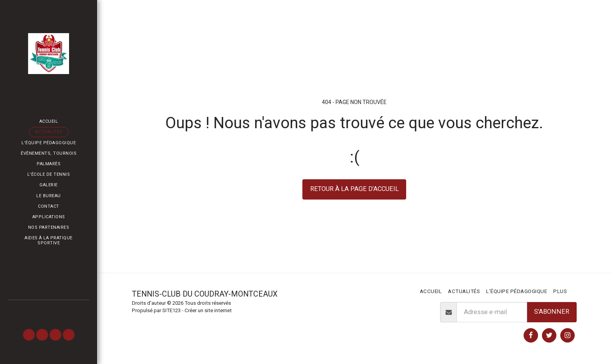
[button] (29, 335)
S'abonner (552, 312)
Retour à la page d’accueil (354, 189)
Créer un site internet (208, 310)
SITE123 (171, 310)
